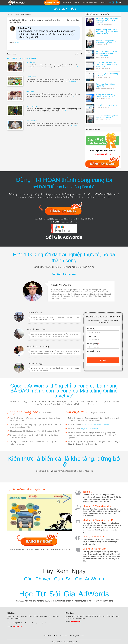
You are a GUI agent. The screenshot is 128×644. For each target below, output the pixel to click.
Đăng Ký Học (52, 3)
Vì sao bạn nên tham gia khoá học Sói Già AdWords (107, 117)
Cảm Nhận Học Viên (89, 2)
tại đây (17, 43)
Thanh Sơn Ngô (35, 363)
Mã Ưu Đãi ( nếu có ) (94, 351)
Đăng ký (103, 360)
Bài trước (12, 54)
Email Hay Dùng (93, 344)
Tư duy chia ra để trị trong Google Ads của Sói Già (106, 96)
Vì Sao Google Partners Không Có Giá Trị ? (107, 75)
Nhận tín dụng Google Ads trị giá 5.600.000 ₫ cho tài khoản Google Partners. (107, 32)
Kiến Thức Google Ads (70, 2)
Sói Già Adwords (13, 15)
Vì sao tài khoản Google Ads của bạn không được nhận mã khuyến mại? (107, 64)
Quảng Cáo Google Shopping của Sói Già (107, 85)
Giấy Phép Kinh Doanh (77, 635)
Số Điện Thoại (92, 336)
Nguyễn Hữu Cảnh (37, 329)
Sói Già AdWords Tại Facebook (68, 641)
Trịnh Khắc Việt (35, 312)
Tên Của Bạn (92, 329)
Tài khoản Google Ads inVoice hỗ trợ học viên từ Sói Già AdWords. (107, 21)
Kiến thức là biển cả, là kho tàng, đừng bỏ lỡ (64, 462)
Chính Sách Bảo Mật (50, 635)
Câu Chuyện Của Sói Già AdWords (64, 578)
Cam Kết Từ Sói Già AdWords (107, 105)
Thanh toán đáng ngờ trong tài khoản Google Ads (106, 42)
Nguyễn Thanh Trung (38, 346)
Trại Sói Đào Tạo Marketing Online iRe (96, 425)
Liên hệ (103, 2)
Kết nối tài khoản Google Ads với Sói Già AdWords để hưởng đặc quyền (107, 53)
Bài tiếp (78, 54)
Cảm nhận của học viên (94, 548)
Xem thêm (77, 67)
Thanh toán (63, 635)
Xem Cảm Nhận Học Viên (64, 274)
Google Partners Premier (89, 429)
